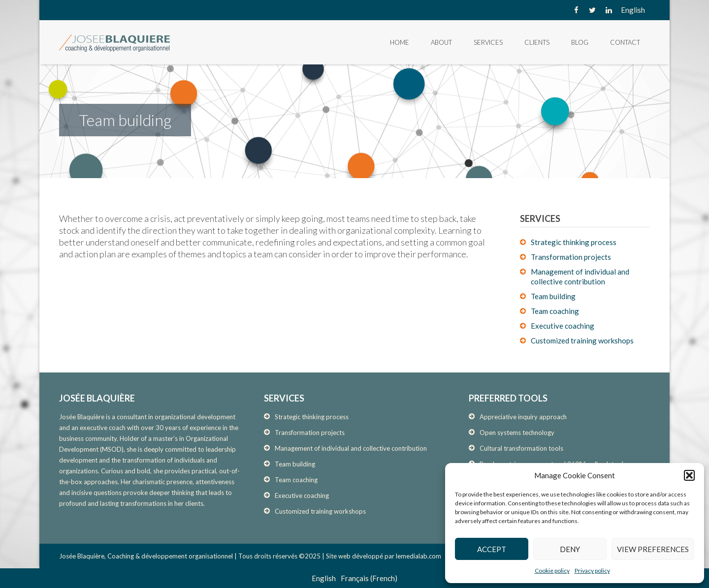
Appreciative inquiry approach (523, 417)
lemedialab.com (419, 556)
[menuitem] (633, 10)
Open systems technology (517, 433)
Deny (570, 549)
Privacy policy (592, 571)
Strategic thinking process (574, 242)
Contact (625, 42)
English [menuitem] (633, 10)
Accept (492, 549)
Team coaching (555, 311)
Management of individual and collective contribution (351, 448)
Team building (553, 296)
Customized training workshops (582, 340)
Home (400, 42)
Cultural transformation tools (521, 448)
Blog (580, 42)
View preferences (653, 549)
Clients (537, 42)
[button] (689, 475)
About (441, 42)
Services (488, 42)
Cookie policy (552, 571)
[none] (633, 10)
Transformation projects (571, 257)
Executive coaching (563, 326)
